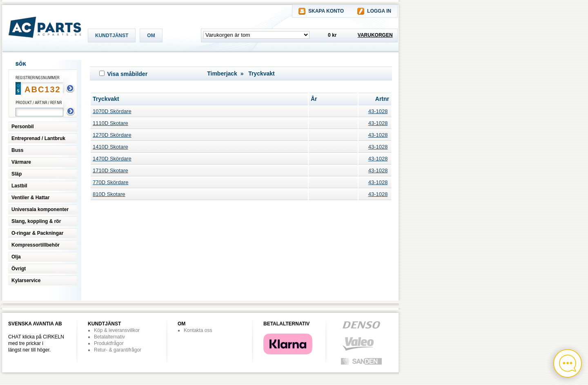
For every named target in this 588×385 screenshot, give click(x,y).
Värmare (21, 162)
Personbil (23, 127)
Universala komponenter (40, 209)
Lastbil (19, 186)
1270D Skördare (112, 135)
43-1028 (378, 111)
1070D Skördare (112, 111)
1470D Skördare (112, 159)
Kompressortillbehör (36, 245)
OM (151, 36)
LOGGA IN (379, 11)
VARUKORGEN (375, 35)
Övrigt (19, 269)
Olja (16, 257)
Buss (17, 150)
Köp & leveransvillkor (117, 330)
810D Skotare (109, 194)
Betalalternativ (109, 337)
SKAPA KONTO (326, 11)
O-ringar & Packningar (37, 233)
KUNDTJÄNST (112, 36)
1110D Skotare (110, 123)
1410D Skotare (110, 147)
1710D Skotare (110, 170)
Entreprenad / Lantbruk (38, 138)
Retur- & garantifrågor (118, 350)
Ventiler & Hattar (30, 198)
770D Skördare (110, 182)
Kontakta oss (198, 330)
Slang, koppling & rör (36, 221)
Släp (17, 174)
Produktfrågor (109, 343)
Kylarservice (26, 280)
